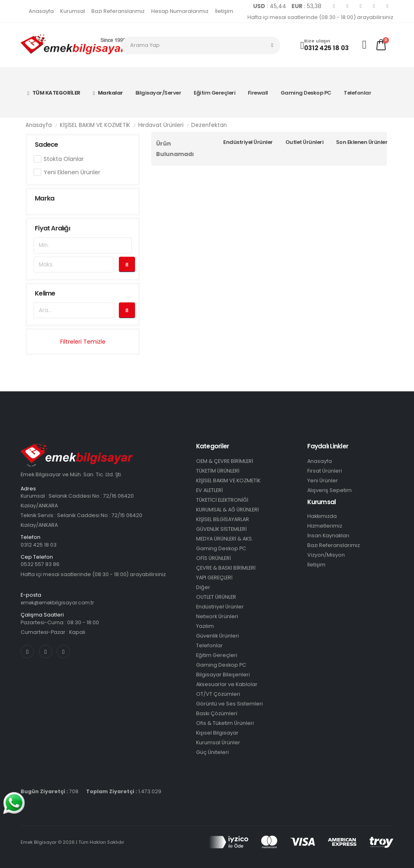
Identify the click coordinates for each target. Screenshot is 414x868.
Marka (44, 198)
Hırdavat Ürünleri (161, 125)
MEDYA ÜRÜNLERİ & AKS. (225, 539)
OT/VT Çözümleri (218, 694)
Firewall (258, 93)
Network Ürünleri (217, 616)
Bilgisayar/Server (158, 93)
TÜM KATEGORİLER (54, 93)
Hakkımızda (322, 516)
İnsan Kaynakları (328, 535)
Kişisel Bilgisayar (217, 733)
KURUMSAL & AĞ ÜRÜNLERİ (227, 510)
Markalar (108, 93)
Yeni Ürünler (323, 480)
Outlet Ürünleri (305, 142)
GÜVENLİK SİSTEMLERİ (221, 529)
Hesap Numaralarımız (180, 11)
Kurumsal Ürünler (218, 742)
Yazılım (205, 626)
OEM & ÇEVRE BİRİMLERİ (225, 461)
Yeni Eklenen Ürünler (72, 172)
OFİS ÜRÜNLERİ (213, 558)
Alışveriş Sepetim (330, 490)
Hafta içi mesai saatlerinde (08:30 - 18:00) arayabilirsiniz (320, 17)
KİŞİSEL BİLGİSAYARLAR (223, 519)
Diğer (203, 587)
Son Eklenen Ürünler (362, 142)
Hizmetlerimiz (325, 526)
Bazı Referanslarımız (118, 11)
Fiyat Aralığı (52, 228)
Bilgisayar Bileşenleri (223, 675)
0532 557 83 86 (40, 564)
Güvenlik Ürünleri (218, 636)
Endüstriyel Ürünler (248, 142)
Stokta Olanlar (64, 159)
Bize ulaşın (317, 41)
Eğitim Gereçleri (214, 93)
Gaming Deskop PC (306, 93)
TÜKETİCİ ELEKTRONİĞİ (222, 500)
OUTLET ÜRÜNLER (216, 597)
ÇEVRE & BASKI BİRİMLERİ (226, 568)
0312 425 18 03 (326, 48)
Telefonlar (357, 93)
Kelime (45, 293)
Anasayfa (41, 11)
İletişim (224, 11)
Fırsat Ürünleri (325, 471)
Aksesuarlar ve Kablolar (227, 684)
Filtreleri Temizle (83, 342)
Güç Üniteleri (212, 752)
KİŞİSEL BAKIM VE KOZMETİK (95, 125)
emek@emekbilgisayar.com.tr (60, 603)
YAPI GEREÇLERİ (214, 578)
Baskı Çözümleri (217, 713)
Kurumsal (73, 11)
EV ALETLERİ (209, 490)
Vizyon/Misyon (326, 555)
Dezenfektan (209, 125)
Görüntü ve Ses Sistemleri (229, 704)
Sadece (46, 145)
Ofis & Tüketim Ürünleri (225, 723)
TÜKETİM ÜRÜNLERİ (218, 471)
